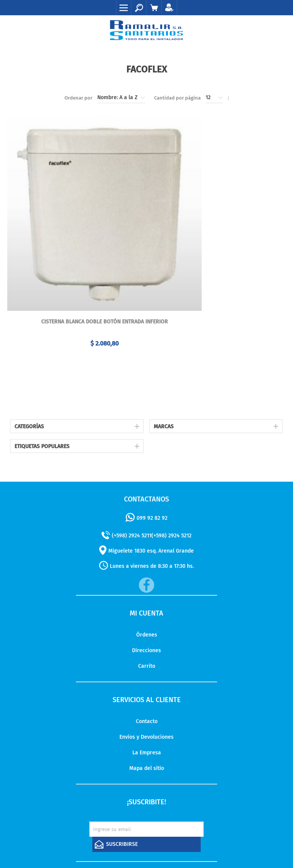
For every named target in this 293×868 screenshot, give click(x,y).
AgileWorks (191, 841)
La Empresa (147, 695)
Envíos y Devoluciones (146, 679)
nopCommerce (132, 841)
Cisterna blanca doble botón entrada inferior (76, 264)
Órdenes (147, 577)
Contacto (147, 663)
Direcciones (146, 592)
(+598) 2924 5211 (132, 478)
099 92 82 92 (152, 460)
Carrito (147, 608)
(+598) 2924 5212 (171, 478)
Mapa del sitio (147, 710)
